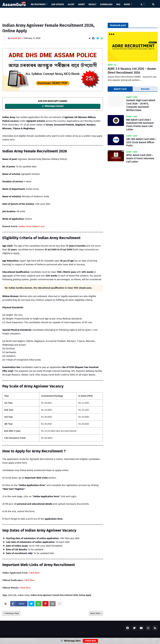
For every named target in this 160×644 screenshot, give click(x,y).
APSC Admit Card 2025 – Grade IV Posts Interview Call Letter (140, 158)
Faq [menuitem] (118, 4)
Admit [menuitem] (81, 4)
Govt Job (12, 595)
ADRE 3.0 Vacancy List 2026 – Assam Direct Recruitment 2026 (132, 71)
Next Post (95, 613)
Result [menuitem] (92, 4)
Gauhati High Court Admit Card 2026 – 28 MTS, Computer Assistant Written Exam (141, 105)
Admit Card (120, 89)
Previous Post (12, 613)
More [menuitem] (127, 4)
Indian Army (24, 595)
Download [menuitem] (106, 4)
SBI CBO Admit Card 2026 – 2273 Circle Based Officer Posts (141, 142)
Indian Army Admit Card (32, 226)
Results (145, 89)
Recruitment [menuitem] (38, 4)
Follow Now (90, 641)
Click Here (34, 573)
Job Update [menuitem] (58, 4)
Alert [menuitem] (71, 4)
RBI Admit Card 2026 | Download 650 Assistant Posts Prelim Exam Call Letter (140, 125)
